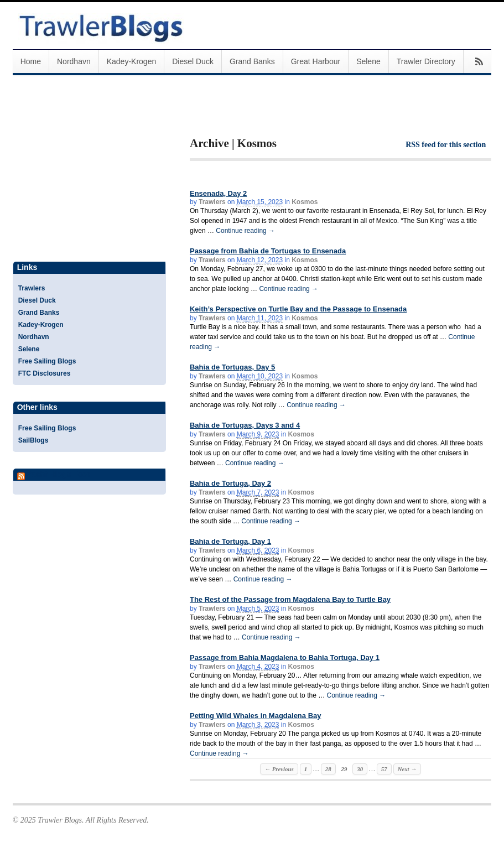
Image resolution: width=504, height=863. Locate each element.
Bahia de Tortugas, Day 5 (232, 367)
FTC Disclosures (45, 373)
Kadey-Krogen (132, 61)
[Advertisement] (319, 115)
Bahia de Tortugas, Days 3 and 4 (245, 425)
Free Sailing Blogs (47, 361)
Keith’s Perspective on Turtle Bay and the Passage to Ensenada (298, 309)
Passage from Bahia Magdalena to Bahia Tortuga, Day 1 (285, 657)
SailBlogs (33, 440)
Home (31, 61)
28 (328, 769)
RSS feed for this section (446, 145)
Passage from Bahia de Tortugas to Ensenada (268, 251)
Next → (407, 769)
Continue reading (245, 231)
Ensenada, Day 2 (218, 193)
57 (384, 769)
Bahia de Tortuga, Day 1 (230, 541)
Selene (368, 61)
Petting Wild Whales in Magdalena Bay (256, 716)
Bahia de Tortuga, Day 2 (230, 483)
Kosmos (305, 202)
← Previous (279, 769)
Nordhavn (74, 61)
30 (360, 769)
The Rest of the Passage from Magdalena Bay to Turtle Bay (290, 599)
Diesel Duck (193, 61)
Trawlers (212, 202)
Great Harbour (316, 61)
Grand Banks (252, 61)
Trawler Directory (426, 61)
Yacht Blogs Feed (59, 474)
